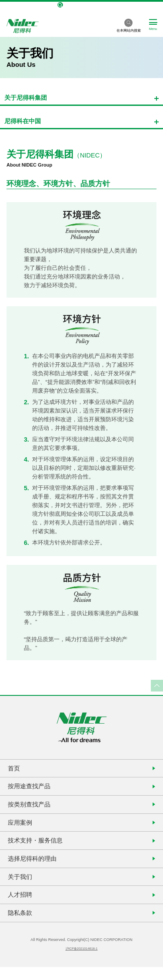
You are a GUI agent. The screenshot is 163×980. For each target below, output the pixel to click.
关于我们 (22, 886)
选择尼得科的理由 (35, 867)
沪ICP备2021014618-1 (81, 962)
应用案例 (22, 828)
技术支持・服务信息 (38, 847)
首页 (15, 769)
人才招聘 (22, 906)
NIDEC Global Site (81, 5)
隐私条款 (22, 925)
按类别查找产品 (32, 808)
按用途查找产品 (32, 788)
